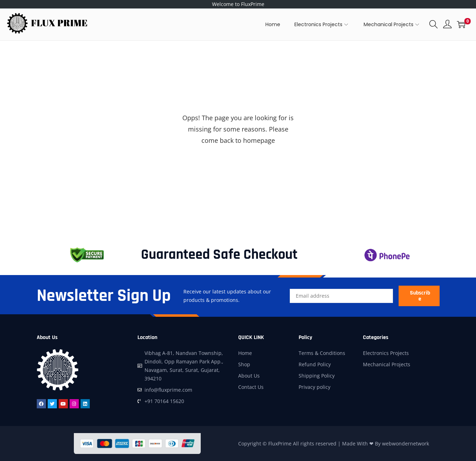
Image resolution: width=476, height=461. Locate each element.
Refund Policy (315, 364)
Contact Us (251, 387)
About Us (249, 376)
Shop (244, 364)
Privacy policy (315, 387)
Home (245, 353)
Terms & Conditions (322, 353)
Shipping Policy (317, 376)
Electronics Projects (386, 353)
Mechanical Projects (387, 364)
